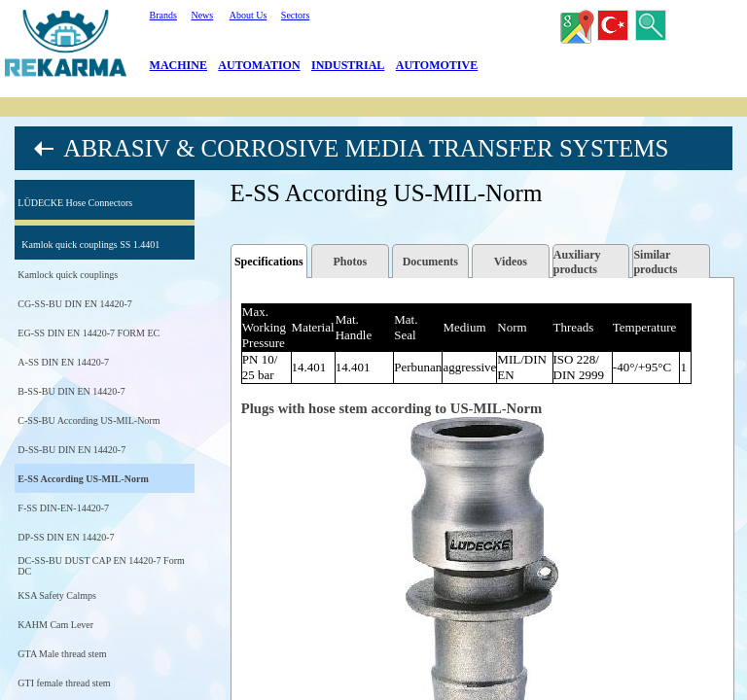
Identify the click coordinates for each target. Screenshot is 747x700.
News (202, 15)
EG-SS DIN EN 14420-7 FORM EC (89, 333)
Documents (430, 262)
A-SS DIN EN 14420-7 (63, 362)
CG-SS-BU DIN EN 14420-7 (75, 304)
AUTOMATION (259, 65)
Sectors (295, 15)
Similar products (655, 262)
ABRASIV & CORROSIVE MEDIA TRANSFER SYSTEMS (366, 148)
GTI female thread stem (64, 683)
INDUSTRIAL (348, 65)
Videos (511, 262)
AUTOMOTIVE (437, 65)
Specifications (269, 262)
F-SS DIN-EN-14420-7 (63, 508)
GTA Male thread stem (62, 654)
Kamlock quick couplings (68, 275)
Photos (350, 262)
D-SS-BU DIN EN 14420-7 (71, 450)
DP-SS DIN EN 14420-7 (66, 537)
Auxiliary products (577, 262)
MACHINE (178, 65)
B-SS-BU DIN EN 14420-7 (71, 391)
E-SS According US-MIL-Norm (83, 479)
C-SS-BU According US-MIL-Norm (89, 420)
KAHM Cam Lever (55, 625)
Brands (163, 15)
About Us (249, 15)
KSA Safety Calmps (57, 595)
